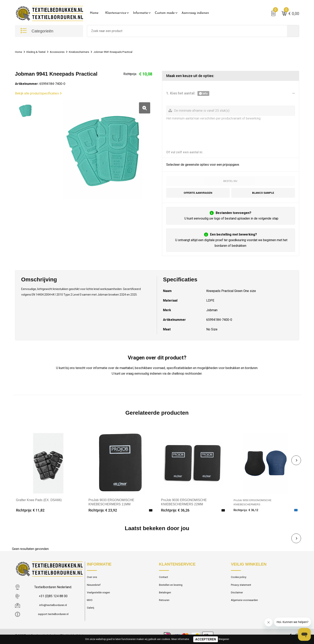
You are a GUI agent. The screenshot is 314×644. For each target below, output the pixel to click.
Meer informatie (180, 639)
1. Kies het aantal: (188, 94)
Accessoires (62, 53)
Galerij (91, 614)
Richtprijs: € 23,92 (103, 512)
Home (94, 13)
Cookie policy (240, 580)
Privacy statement (243, 588)
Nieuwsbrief (95, 588)
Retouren (165, 606)
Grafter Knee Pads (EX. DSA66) (39, 502)
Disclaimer (238, 597)
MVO (90, 606)
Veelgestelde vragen (100, 597)
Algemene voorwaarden (247, 606)
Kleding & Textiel (38, 53)
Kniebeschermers (86, 53)
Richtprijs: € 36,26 (175, 512)
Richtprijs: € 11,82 (30, 512)
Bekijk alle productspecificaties (38, 94)
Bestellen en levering (172, 588)
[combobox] (187, 32)
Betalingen (166, 597)
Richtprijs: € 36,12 (248, 512)
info (203, 94)
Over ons (93, 580)
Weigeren (224, 639)
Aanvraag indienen (195, 13)
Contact (164, 580)
